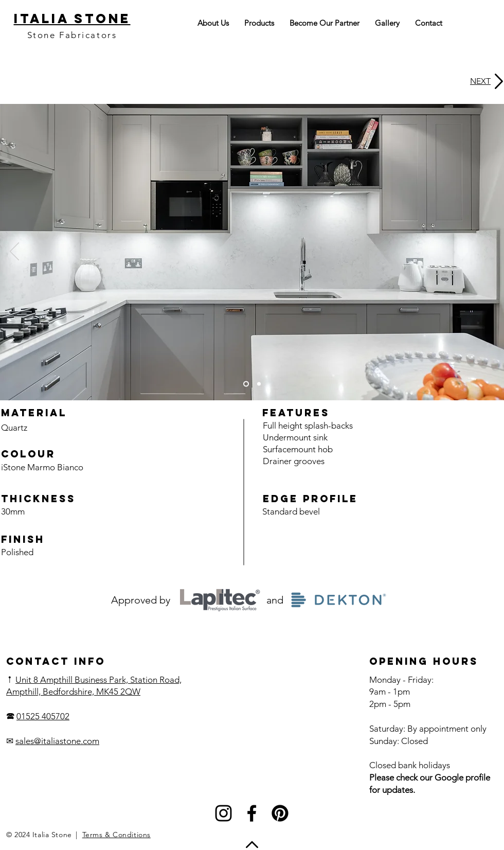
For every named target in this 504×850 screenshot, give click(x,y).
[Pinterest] (280, 813)
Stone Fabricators (72, 35)
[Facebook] (252, 813)
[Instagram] (223, 813)
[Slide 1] (246, 384)
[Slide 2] (259, 384)
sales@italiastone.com (57, 741)
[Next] (490, 252)
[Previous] (14, 252)
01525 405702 (43, 716)
